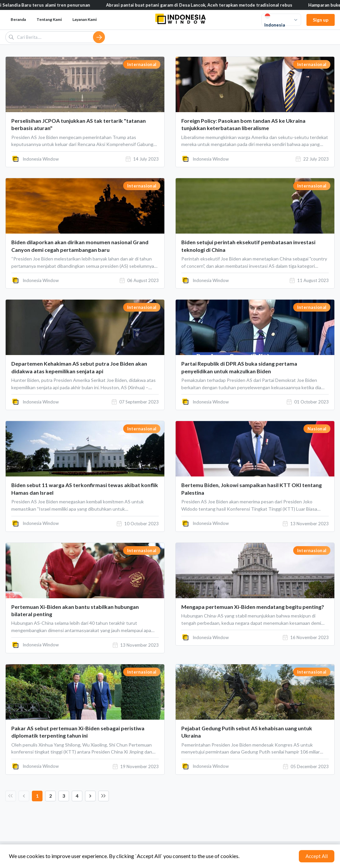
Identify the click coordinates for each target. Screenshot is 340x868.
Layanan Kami (85, 19)
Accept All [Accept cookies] (317, 856)
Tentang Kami (49, 19)
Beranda (18, 19)
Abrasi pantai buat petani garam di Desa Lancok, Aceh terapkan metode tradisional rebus (208, 5)
